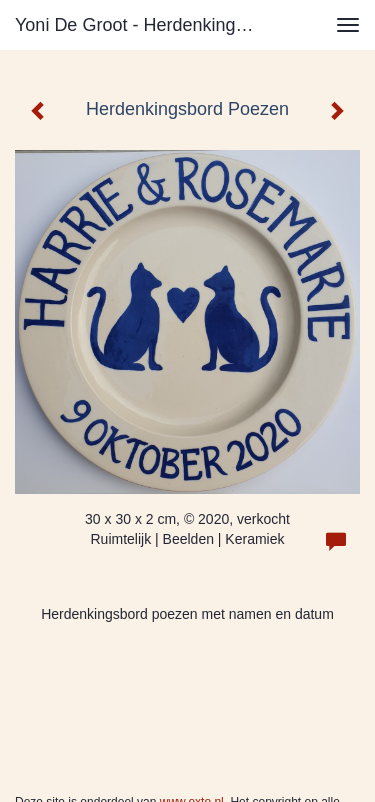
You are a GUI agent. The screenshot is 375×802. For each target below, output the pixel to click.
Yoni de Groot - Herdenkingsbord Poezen (143, 25)
